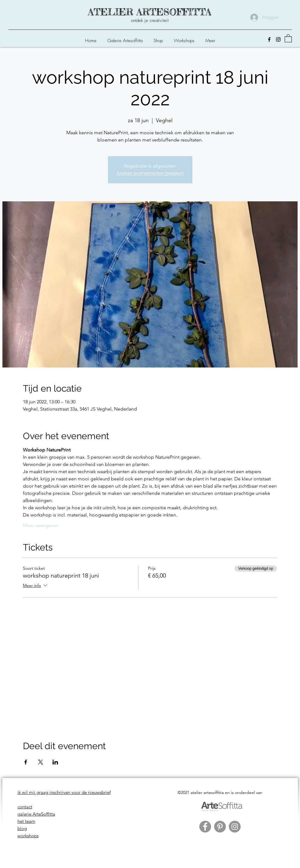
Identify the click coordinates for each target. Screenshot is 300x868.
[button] (158, 38)
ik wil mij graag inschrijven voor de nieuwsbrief (64, 792)
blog (22, 828)
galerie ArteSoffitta (36, 814)
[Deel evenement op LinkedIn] (55, 762)
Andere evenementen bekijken (150, 173)
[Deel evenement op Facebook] (26, 762)
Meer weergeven (41, 525)
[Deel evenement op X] (41, 762)
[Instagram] (278, 39)
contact (25, 807)
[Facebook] (269, 39)
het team (26, 821)
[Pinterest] (220, 827)
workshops (28, 836)
